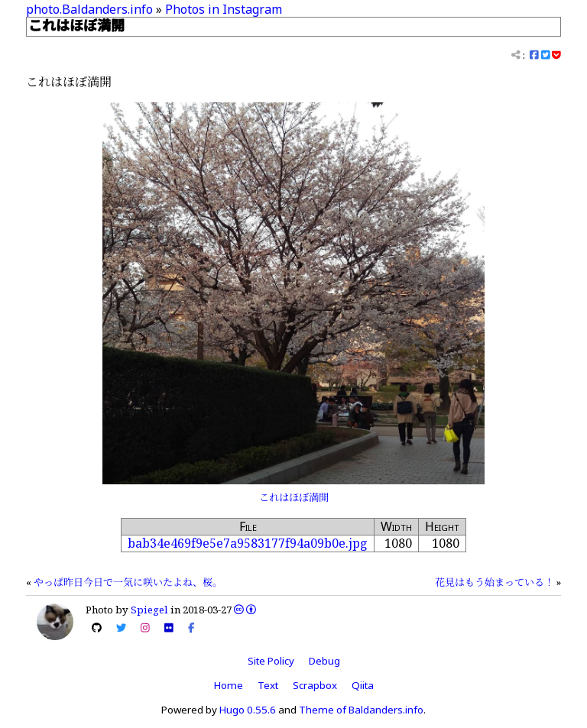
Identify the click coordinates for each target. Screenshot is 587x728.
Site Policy (271, 661)
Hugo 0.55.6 (248, 710)
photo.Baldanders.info (89, 9)
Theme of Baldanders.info (361, 710)
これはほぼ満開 (294, 497)
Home (229, 685)
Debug (324, 661)
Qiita (363, 685)
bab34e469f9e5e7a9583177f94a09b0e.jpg (248, 543)
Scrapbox (315, 685)
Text (268, 685)
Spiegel (149, 610)
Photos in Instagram (224, 9)
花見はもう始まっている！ (495, 582)
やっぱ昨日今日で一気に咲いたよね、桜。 (128, 582)
